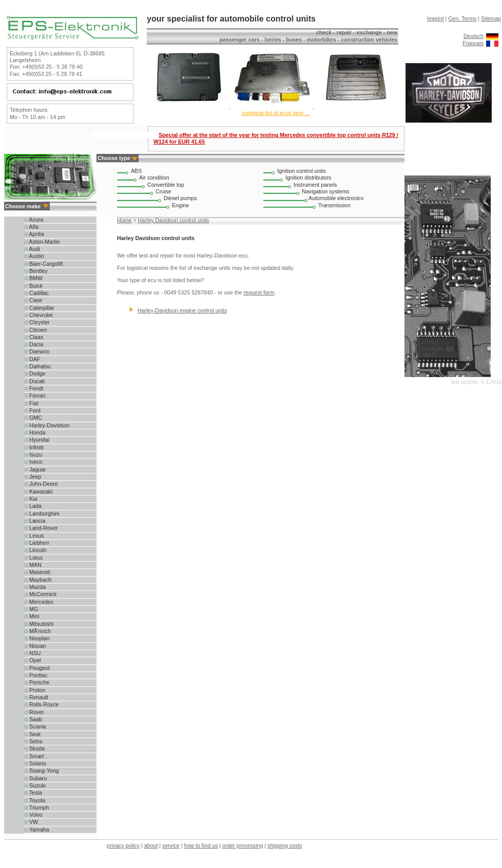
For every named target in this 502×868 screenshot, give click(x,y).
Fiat (32, 403)
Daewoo (37, 351)
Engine (180, 205)
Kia (31, 499)
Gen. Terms (462, 18)
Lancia (35, 521)
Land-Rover (41, 528)
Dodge (35, 373)
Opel (33, 660)
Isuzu (33, 455)
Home (124, 220)
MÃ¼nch (38, 631)
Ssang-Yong (42, 771)
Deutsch (474, 36)
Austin (34, 256)
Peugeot (37, 668)
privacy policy (123, 845)
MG (31, 609)
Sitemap (491, 18)
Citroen (36, 330)
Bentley (36, 271)
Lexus (34, 536)
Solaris (35, 763)
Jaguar (35, 469)
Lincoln (36, 550)
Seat (33, 734)
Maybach (38, 580)
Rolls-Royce (42, 704)
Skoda (35, 748)
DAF (32, 359)
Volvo (34, 815)
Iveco (33, 462)
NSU (33, 653)
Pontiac (36, 675)
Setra (33, 741)
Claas (34, 337)
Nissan (35, 646)
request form (259, 292)
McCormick (41, 594)
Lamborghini (42, 514)
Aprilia (34, 234)
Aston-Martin (42, 242)
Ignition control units (302, 171)
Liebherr (37, 543)
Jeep (33, 477)
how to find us (201, 845)
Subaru (36, 778)
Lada (33, 506)
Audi (32, 249)
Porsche (37, 682)
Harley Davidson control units (174, 220)
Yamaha (37, 830)
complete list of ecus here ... (276, 113)
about (151, 845)
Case (33, 300)
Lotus (34, 558)
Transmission (334, 205)
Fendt (34, 388)
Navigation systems (325, 191)
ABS (136, 171)
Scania (35, 726)
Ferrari (35, 396)
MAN (33, 565)
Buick (34, 286)
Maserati (37, 572)
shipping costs (285, 845)
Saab (33, 719)
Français (473, 43)
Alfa (32, 227)
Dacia (34, 344)
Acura (34, 220)
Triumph (37, 807)
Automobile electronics (336, 198)
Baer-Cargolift (44, 264)
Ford (33, 410)
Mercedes (39, 602)
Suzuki (35, 785)
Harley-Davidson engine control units (182, 310)
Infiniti (34, 447)
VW (31, 822)
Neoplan (37, 638)
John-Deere (41, 484)
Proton (35, 690)
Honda (35, 432)
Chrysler (37, 322)
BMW (34, 278)
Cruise (163, 191)
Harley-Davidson (47, 425)
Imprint (436, 18)
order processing (243, 845)
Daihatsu (38, 366)
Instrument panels (315, 185)
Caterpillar (40, 308)
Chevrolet (39, 315)
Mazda (35, 587)
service (171, 845)
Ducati (35, 381)
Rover (34, 712)
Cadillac (37, 293)
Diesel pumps (180, 198)
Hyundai (37, 440)
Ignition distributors (308, 177)
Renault (36, 697)
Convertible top (166, 185)
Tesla (33, 793)
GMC (33, 418)
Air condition (154, 177)
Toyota (35, 800)
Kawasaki (39, 491)
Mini (32, 616)
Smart (34, 756)
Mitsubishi (39, 624)
